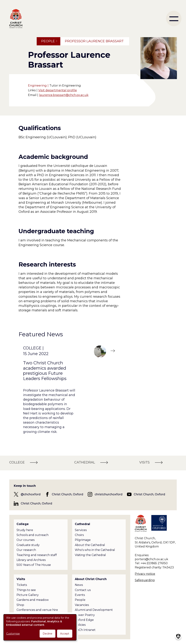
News (79, 585)
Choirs (79, 535)
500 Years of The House (34, 565)
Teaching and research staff (37, 555)
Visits (21, 579)
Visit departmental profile (58, 90)
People (48, 41)
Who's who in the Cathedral (95, 550)
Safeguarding (145, 580)
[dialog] (40, 627)
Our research (26, 550)
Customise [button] (13, 634)
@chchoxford (31, 494)
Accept (65, 634)
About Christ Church (91, 579)
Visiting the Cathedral (90, 555)
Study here (25, 530)
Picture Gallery (28, 595)
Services (81, 530)
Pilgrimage (83, 540)
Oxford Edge (84, 620)
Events (80, 595)
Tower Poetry (85, 615)
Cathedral (82, 524)
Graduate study (28, 545)
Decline (47, 634)
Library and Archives (31, 560)
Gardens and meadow (33, 600)
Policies (80, 625)
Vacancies (82, 605)
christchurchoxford (109, 494)
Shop (20, 605)
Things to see (26, 590)
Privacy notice (145, 574)
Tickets (22, 585)
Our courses (26, 540)
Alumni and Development (94, 610)
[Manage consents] (178, 636)
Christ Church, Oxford (67, 494)
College (23, 524)
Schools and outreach (33, 535)
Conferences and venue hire (37, 610)
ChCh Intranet (85, 630)
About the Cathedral (90, 545)
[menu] (174, 18)
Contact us (83, 590)
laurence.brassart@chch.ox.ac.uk (64, 95)
